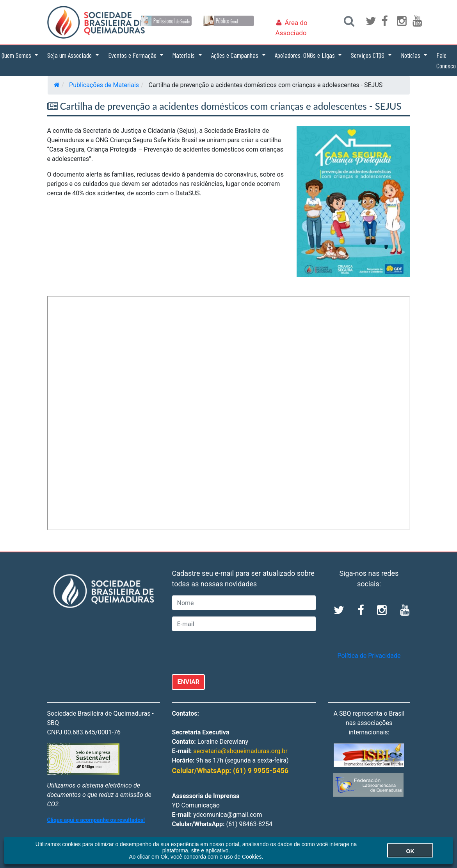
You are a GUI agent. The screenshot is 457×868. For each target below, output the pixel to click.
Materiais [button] (184, 55)
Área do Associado (292, 28)
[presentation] (231, 653)
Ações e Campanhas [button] (236, 55)
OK (410, 851)
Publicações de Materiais (104, 85)
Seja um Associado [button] (70, 55)
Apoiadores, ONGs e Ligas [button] (306, 55)
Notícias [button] (411, 55)
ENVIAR (188, 682)
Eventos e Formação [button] (133, 55)
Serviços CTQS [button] (368, 55)
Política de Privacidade (369, 656)
